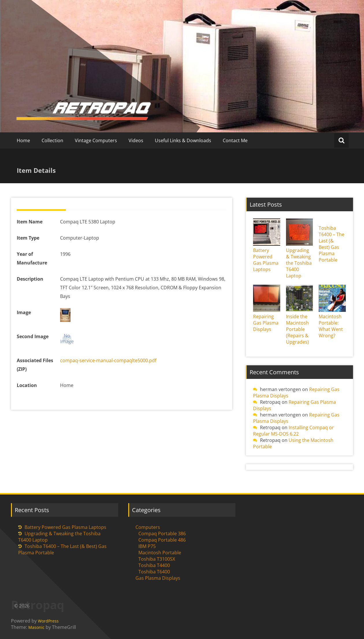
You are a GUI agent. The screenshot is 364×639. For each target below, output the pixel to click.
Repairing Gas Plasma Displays (266, 323)
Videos (136, 140)
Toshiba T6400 (154, 572)
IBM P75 (147, 546)
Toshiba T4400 (154, 565)
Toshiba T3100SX (157, 559)
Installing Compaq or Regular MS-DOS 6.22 (294, 431)
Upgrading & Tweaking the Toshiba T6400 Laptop (299, 263)
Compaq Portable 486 (162, 540)
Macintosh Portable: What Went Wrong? (331, 326)
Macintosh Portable (160, 553)
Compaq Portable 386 (162, 534)
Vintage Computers (96, 140)
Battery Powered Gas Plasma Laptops (266, 260)
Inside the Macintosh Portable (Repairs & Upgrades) (297, 329)
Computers (148, 527)
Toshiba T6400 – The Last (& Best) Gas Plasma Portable (331, 244)
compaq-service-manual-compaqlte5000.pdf (108, 360)
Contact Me (235, 140)
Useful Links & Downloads (183, 140)
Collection (52, 140)
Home (23, 140)
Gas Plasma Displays (158, 578)
